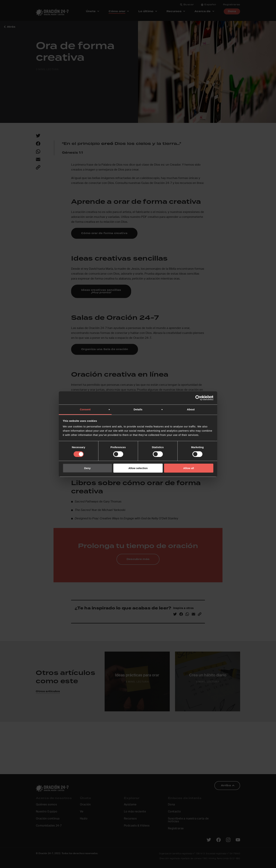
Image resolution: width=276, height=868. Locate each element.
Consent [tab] (85, 409)
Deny (87, 468)
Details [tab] (138, 409)
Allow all (189, 468)
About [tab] (191, 409)
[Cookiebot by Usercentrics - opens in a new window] (198, 398)
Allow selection (138, 468)
